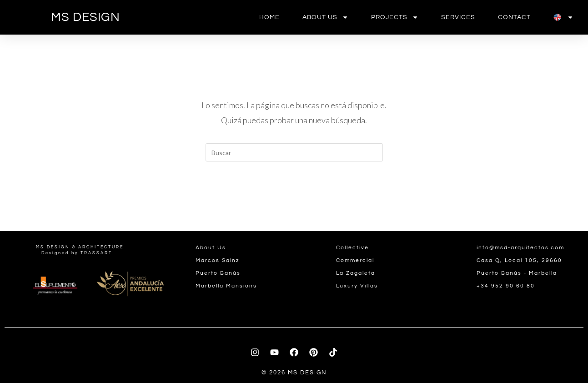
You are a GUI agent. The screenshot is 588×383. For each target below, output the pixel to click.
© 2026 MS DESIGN (294, 373)
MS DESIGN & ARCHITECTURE (80, 247)
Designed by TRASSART (77, 253)
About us (325, 17)
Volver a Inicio (294, 198)
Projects (395, 17)
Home (269, 17)
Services (458, 17)
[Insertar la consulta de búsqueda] (294, 152)
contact (514, 17)
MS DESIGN (85, 17)
